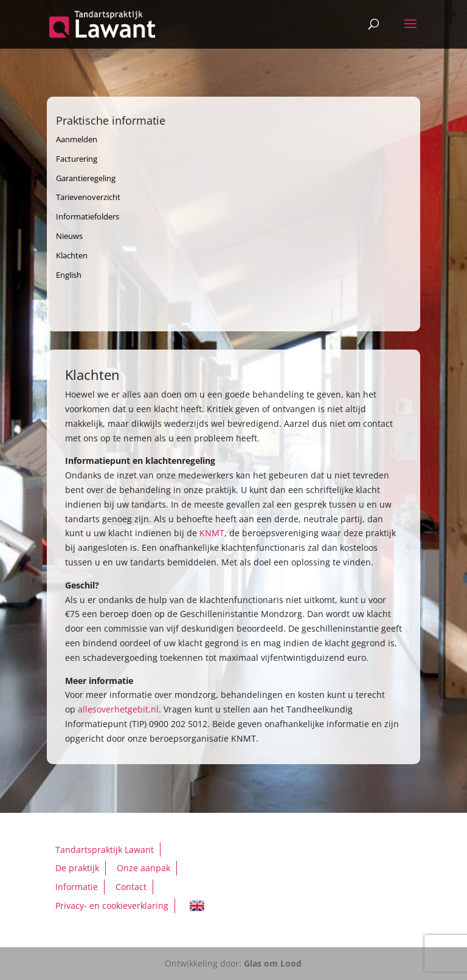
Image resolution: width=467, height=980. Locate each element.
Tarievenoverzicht (88, 197)
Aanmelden (77, 139)
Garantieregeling (86, 178)
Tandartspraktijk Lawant (105, 850)
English (69, 275)
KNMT (212, 533)
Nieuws (69, 236)
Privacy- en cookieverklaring (112, 906)
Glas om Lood (273, 963)
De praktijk (77, 868)
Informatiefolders (88, 216)
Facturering (77, 159)
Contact (131, 887)
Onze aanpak (144, 868)
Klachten (72, 255)
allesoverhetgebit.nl (118, 709)
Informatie (77, 887)
